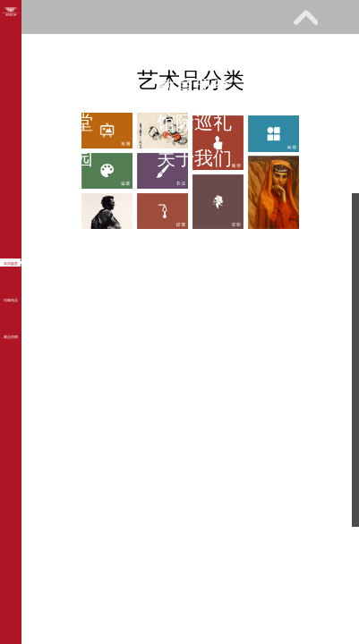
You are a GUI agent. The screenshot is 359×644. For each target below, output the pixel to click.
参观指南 (157, 51)
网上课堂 (56, 122)
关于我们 (194, 158)
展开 (305, 17)
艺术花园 (56, 158)
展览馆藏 (56, 86)
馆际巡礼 (194, 122)
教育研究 (194, 86)
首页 (37, 51)
